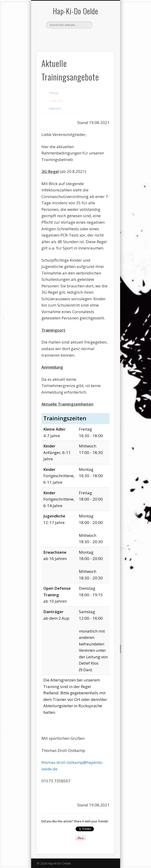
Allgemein (55, 108)
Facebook (65, 37)
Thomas (54, 93)
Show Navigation (103, 42)
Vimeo (75, 37)
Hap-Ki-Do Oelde (75, 11)
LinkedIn (85, 37)
